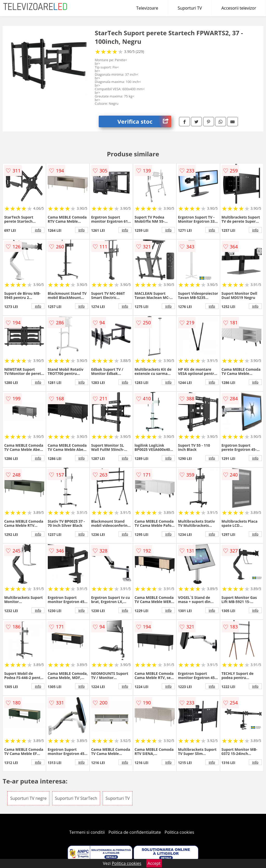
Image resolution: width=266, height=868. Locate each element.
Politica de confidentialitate (135, 832)
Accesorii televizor (239, 8)
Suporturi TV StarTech (76, 798)
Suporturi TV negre (28, 798)
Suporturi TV (190, 8)
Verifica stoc (144, 121)
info (38, 230)
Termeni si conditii (87, 832)
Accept (154, 863)
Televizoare (147, 8)
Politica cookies (179, 832)
